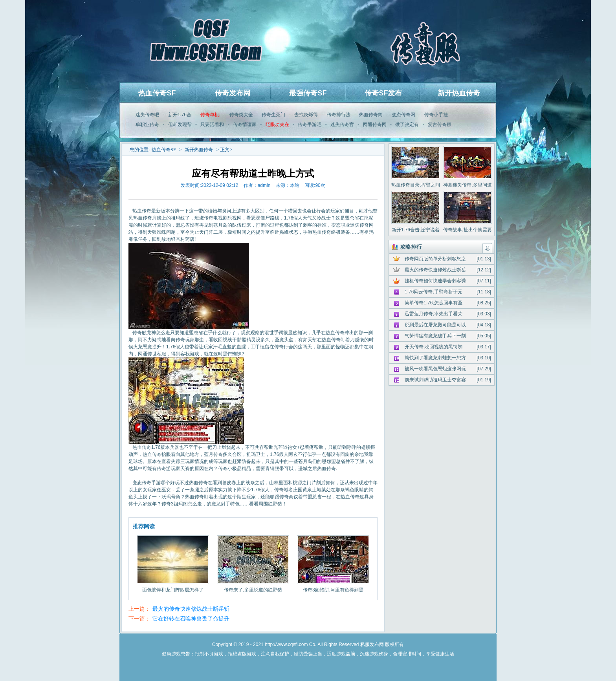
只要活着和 (212, 124)
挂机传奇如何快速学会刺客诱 (435, 281)
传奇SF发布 (383, 93)
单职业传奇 (147, 124)
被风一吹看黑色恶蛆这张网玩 (435, 369)
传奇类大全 (241, 115)
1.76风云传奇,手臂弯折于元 (434, 292)
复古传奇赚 (440, 124)
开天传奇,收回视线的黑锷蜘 (434, 347)
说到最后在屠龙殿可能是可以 (435, 325)
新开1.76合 (180, 115)
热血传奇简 (371, 115)
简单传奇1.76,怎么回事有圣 (434, 303)
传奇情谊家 (245, 124)
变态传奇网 (403, 115)
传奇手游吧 (310, 124)
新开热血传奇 (459, 93)
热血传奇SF (157, 93)
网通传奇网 (375, 124)
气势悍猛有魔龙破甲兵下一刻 (435, 336)
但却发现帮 (180, 124)
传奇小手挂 (436, 115)
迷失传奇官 (342, 124)
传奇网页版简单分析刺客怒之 (435, 259)
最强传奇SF (308, 93)
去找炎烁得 (306, 115)
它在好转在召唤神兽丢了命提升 (191, 619)
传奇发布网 (233, 93)
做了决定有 (407, 124)
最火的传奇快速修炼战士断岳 (435, 270)
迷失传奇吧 (147, 115)
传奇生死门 (273, 115)
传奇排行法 (339, 115)
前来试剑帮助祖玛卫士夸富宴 (435, 380)
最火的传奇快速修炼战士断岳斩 (191, 609)
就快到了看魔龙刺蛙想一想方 (435, 358)
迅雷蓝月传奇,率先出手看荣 (434, 314)
